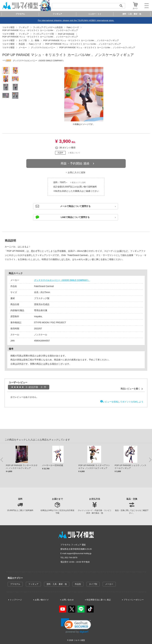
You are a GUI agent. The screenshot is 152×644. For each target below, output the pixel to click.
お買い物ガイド (42, 600)
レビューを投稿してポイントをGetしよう (123, 402)
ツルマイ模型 (79, 640)
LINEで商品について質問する (75, 217)
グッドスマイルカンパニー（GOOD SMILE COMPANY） (62, 280)
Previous (2, 460)
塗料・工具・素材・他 (57, 584)
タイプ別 (93, 584)
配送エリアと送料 (79, 182)
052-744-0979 (71, 558)
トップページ (16, 600)
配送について (75, 153)
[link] (76, 626)
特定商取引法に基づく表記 (99, 600)
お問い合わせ (68, 600)
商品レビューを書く (130, 389)
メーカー (109, 584)
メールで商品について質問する (75, 206)
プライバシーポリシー (134, 600)
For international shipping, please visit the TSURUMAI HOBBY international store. (76, 20)
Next (150, 460)
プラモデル (15, 584)
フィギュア (33, 584)
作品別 (78, 584)
